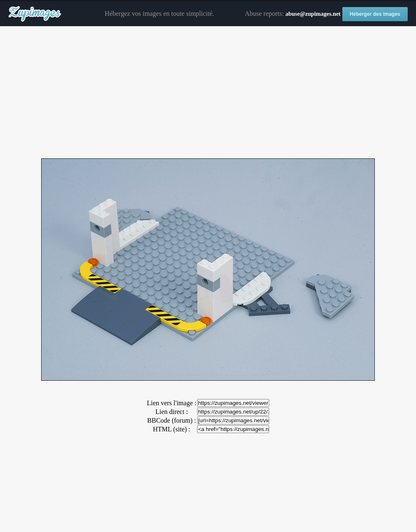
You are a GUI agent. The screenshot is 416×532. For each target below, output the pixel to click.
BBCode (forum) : (172, 420)
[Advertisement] (208, 93)
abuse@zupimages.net (313, 14)
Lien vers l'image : (172, 403)
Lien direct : (171, 412)
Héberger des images (375, 14)
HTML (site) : (171, 429)
